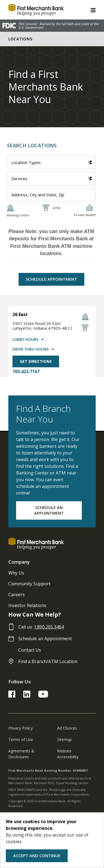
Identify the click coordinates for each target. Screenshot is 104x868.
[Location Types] (51, 162)
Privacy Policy (21, 728)
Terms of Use (21, 739)
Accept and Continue (37, 855)
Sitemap (64, 739)
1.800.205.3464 (49, 627)
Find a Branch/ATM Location (48, 661)
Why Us (16, 573)
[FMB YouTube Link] (43, 696)
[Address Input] (51, 195)
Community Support (29, 584)
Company (19, 562)
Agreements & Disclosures (21, 754)
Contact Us (30, 650)
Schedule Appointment (51, 279)
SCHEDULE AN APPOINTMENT (49, 510)
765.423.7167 (26, 371)
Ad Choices (67, 728)
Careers (17, 595)
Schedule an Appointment (45, 639)
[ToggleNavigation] (93, 10)
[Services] (51, 179)
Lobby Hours (26, 339)
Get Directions (36, 361)
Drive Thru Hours (31, 349)
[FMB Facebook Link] (12, 696)
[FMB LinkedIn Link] (27, 696)
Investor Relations (27, 605)
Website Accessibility (68, 754)
